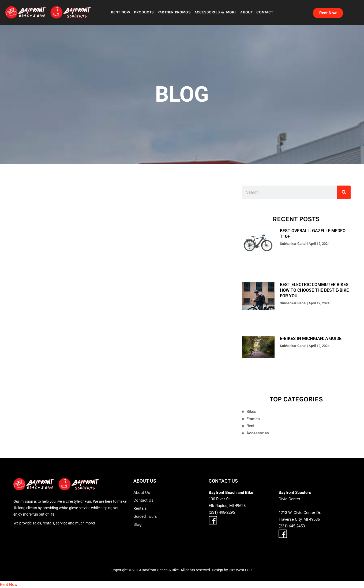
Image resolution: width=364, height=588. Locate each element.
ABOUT (246, 12)
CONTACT (264, 12)
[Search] (344, 192)
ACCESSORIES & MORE (216, 12)
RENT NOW (121, 12)
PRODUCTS (144, 12)
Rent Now (9, 585)
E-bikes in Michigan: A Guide (311, 339)
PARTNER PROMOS (174, 12)
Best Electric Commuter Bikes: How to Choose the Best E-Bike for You (315, 290)
